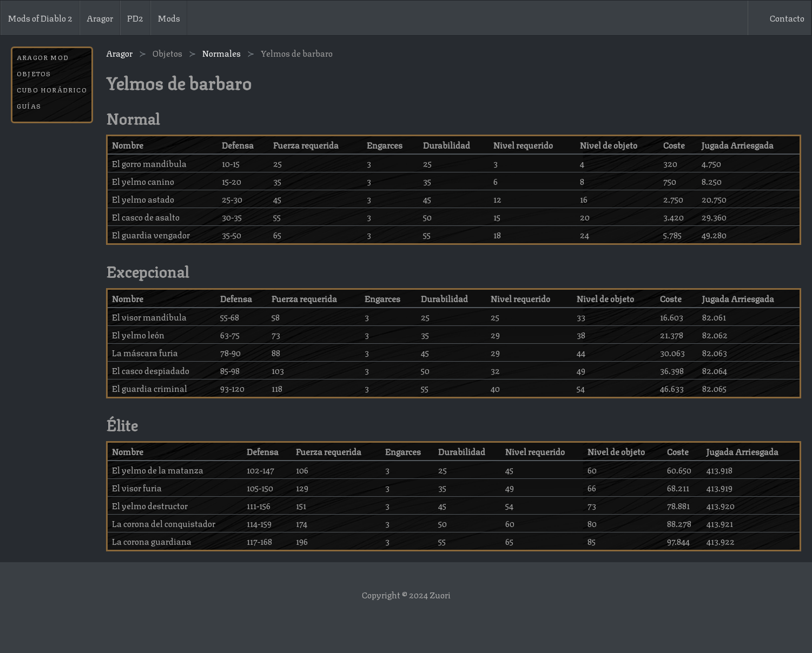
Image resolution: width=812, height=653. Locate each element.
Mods (169, 18)
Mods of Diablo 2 (40, 18)
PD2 (135, 18)
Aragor (100, 18)
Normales (222, 53)
